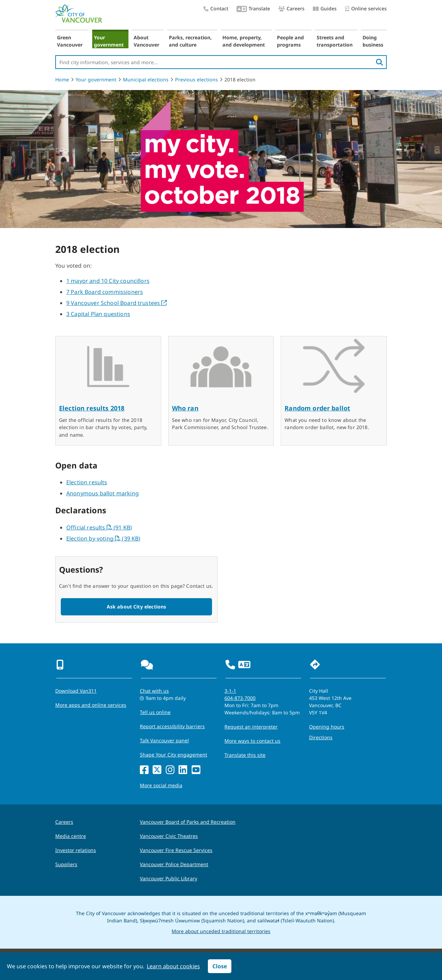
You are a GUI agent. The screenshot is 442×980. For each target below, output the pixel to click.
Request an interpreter (251, 727)
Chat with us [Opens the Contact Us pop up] (154, 691)
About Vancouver (146, 41)
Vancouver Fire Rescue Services (176, 850)
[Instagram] (170, 770)
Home (62, 80)
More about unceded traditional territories (221, 931)
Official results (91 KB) (99, 527)
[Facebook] (144, 770)
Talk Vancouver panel (164, 740)
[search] (379, 62)
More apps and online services (91, 705)
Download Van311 (76, 691)
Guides (325, 8)
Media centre (71, 836)
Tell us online (155, 712)
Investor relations (76, 850)
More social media (161, 785)
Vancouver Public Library (169, 878)
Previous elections (196, 80)
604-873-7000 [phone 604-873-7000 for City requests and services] (240, 698)
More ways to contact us (252, 741)
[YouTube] (196, 770)
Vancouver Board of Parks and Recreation (188, 822)
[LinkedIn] (183, 770)
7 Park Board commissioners (105, 292)
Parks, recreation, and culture (190, 41)
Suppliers (66, 864)
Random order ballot (317, 408)
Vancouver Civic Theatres (169, 836)
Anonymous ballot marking (103, 493)
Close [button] (220, 966)
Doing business (373, 41)
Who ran (185, 408)
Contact (216, 8)
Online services (366, 9)
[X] (157, 770)
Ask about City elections (137, 607)
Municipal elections (146, 80)
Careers (291, 8)
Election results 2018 (92, 408)
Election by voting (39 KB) (103, 538)
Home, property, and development (244, 41)
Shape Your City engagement (174, 755)
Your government (109, 41)
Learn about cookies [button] (173, 966)
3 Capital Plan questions (98, 314)
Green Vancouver (70, 41)
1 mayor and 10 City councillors (108, 281)
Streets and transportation (335, 41)
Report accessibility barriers (172, 726)
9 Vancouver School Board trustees (117, 303)
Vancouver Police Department (174, 864)
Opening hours (327, 727)
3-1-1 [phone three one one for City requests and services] (230, 691)
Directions (321, 737)
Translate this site (245, 755)
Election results (87, 482)
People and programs (290, 41)
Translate (253, 9)
